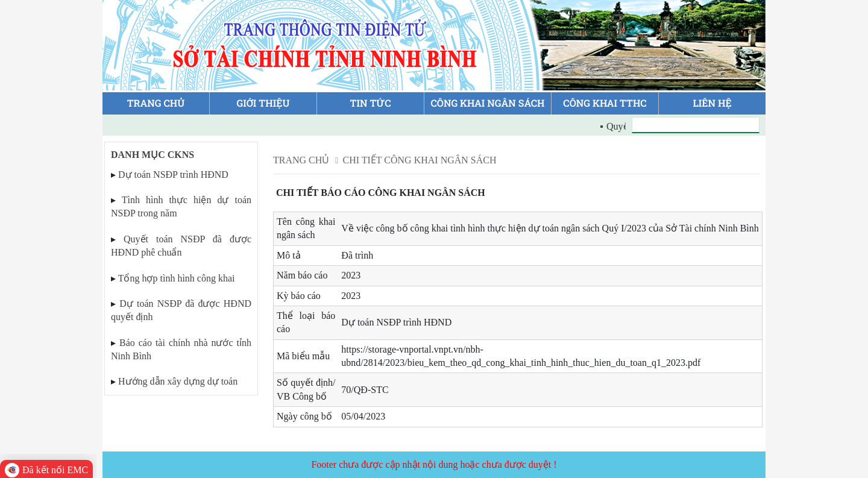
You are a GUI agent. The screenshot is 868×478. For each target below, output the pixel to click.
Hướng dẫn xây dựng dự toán (178, 381)
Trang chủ (301, 160)
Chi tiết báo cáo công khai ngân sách (381, 193)
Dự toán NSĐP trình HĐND (173, 175)
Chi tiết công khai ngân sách (419, 160)
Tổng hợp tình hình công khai (177, 278)
